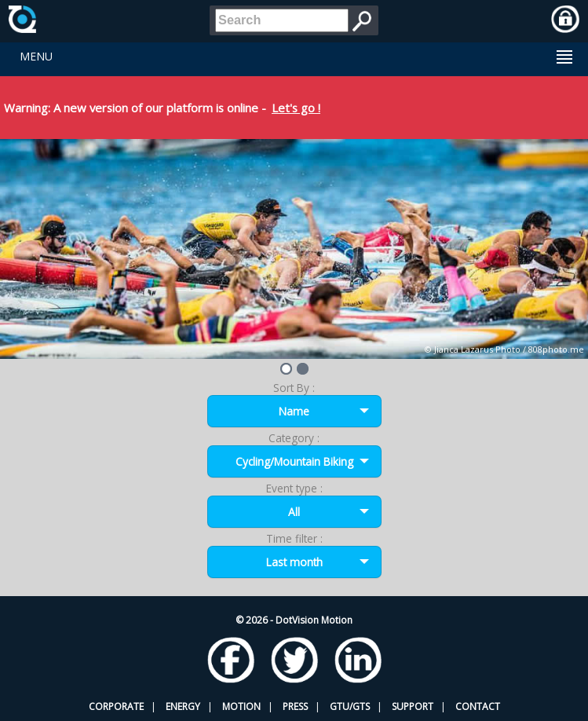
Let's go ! (296, 108)
